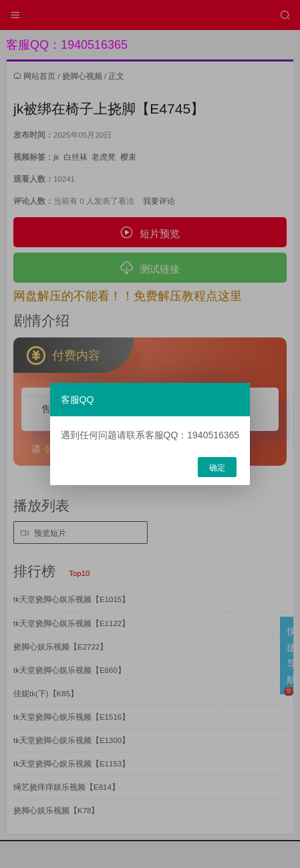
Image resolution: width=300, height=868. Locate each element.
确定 (217, 468)
